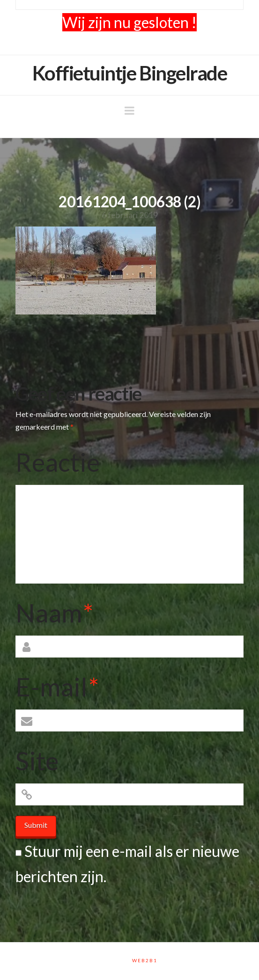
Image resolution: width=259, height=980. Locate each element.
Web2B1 (145, 960)
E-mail (57, 687)
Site (37, 761)
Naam (54, 613)
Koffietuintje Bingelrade (130, 73)
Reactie (58, 462)
